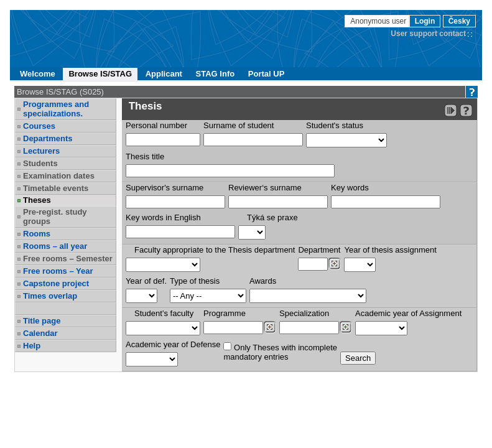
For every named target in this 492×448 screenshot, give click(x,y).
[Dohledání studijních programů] (270, 327)
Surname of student (239, 125)
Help (32, 346)
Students (40, 163)
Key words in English (163, 217)
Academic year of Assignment (408, 313)
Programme (225, 313)
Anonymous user (379, 21)
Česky (459, 21)
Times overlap (50, 296)
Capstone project (56, 283)
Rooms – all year (55, 246)
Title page (42, 321)
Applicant (164, 74)
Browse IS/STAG (100, 74)
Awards (263, 281)
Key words (350, 188)
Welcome (38, 74)
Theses (37, 200)
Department (319, 250)
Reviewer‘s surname (265, 188)
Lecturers (41, 151)
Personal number (156, 125)
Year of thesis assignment (390, 250)
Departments (48, 138)
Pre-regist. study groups (55, 217)
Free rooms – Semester (68, 259)
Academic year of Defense (173, 344)
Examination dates (59, 176)
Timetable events (56, 188)
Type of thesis (195, 281)
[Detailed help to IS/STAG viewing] (466, 110)
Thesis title (145, 156)
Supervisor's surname (165, 188)
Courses (39, 126)
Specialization (304, 313)
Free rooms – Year (58, 271)
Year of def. (146, 281)
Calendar (40, 333)
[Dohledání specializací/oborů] (346, 327)
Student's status (335, 125)
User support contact (428, 34)
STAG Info (216, 74)
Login (425, 21)
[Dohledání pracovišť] (334, 264)
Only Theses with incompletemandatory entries (280, 352)
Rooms (37, 234)
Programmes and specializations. (56, 109)
